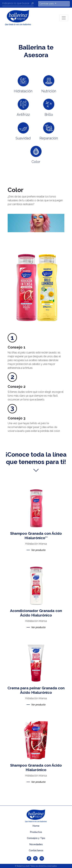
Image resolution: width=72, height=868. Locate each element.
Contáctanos (36, 850)
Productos (36, 832)
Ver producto (38, 550)
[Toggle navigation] (64, 18)
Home (36, 826)
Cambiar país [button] (47, 4)
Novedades (36, 844)
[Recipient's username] (17, 4)
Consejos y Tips (36, 838)
